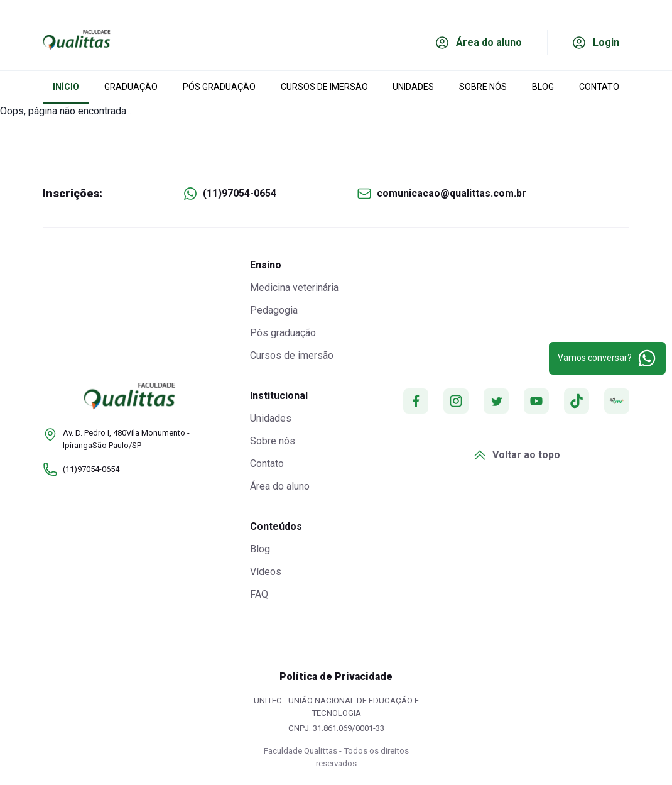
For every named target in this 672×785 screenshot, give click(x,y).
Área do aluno (280, 486)
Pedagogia (274, 310)
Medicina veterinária (294, 288)
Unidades (271, 418)
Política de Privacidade (336, 677)
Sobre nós (273, 441)
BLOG (543, 87)
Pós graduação (283, 333)
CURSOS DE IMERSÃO (324, 87)
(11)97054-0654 (240, 193)
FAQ (259, 594)
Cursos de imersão (292, 355)
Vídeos (266, 572)
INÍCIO (66, 87)
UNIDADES (413, 87)
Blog (260, 549)
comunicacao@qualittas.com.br (452, 193)
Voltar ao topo (516, 455)
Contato (267, 464)
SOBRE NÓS (483, 87)
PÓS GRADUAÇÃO (219, 87)
